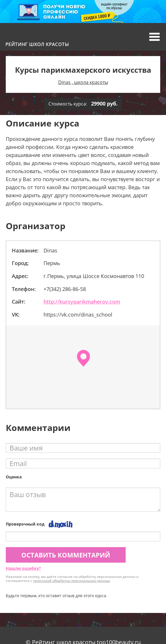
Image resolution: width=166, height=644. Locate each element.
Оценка (14, 477)
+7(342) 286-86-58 (65, 289)
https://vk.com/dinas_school (78, 315)
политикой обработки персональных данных (71, 581)
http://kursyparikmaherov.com (82, 302)
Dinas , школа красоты (83, 82)
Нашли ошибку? (23, 568)
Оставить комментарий (66, 555)
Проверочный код (25, 524)
